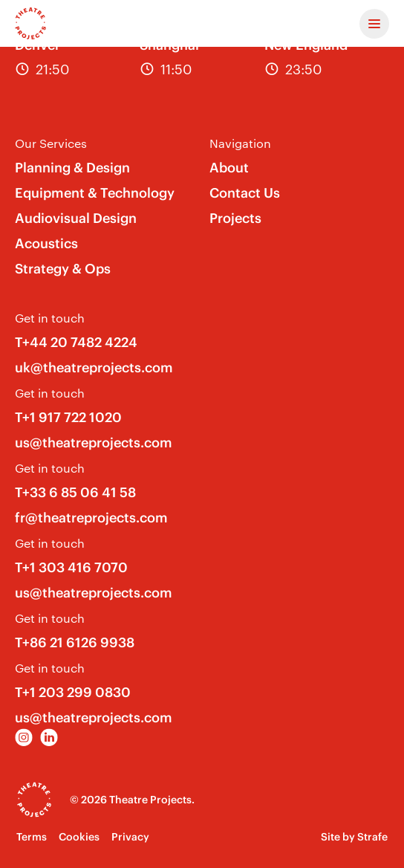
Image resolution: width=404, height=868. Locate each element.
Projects (235, 218)
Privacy (130, 837)
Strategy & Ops (63, 269)
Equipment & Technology (95, 193)
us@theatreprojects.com (94, 443)
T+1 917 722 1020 (68, 417)
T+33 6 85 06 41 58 (75, 492)
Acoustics (46, 243)
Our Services (51, 143)
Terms (32, 837)
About (229, 168)
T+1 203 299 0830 (73, 692)
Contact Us (245, 193)
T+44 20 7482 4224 (76, 342)
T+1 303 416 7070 (71, 567)
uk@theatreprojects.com (94, 367)
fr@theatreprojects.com (91, 518)
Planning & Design (72, 168)
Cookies (79, 837)
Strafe (372, 837)
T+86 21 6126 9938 (75, 642)
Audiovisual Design (76, 218)
